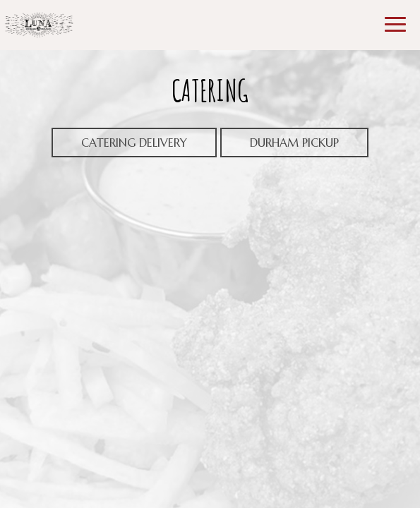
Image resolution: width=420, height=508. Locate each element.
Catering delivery (134, 143)
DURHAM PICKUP (280, 146)
